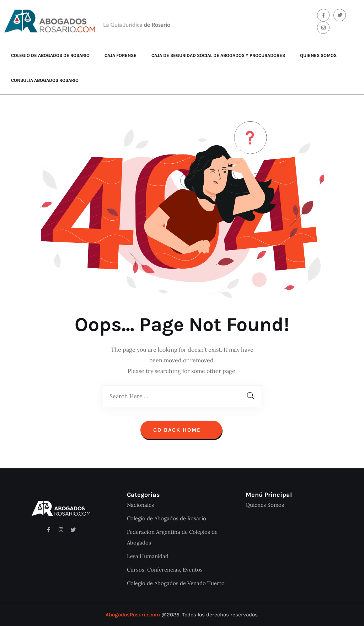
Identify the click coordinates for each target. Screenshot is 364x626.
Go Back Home (181, 430)
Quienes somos (318, 55)
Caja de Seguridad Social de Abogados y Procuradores (218, 55)
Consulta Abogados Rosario (45, 80)
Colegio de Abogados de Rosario (50, 55)
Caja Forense (121, 55)
